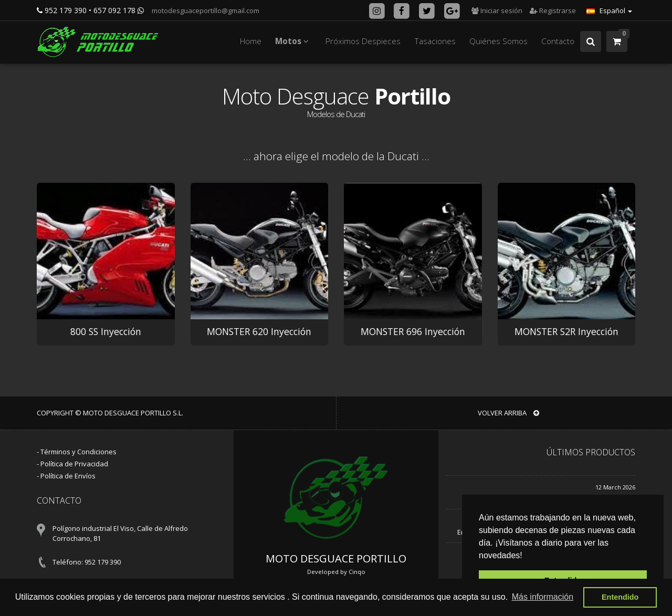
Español (609, 11)
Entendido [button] (620, 597)
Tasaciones (435, 41)
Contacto (558, 41)
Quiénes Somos (498, 41)
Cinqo (357, 572)
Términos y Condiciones (78, 452)
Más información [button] (543, 597)
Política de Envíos (68, 476)
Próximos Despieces (363, 41)
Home (251, 41)
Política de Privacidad (74, 464)
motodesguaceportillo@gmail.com (205, 11)
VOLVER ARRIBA (508, 413)
